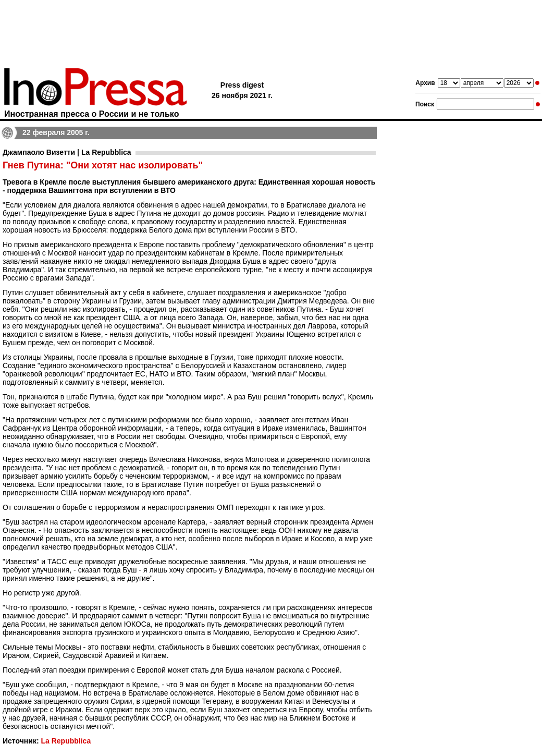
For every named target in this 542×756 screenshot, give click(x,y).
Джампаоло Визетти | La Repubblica (67, 152)
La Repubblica (66, 741)
